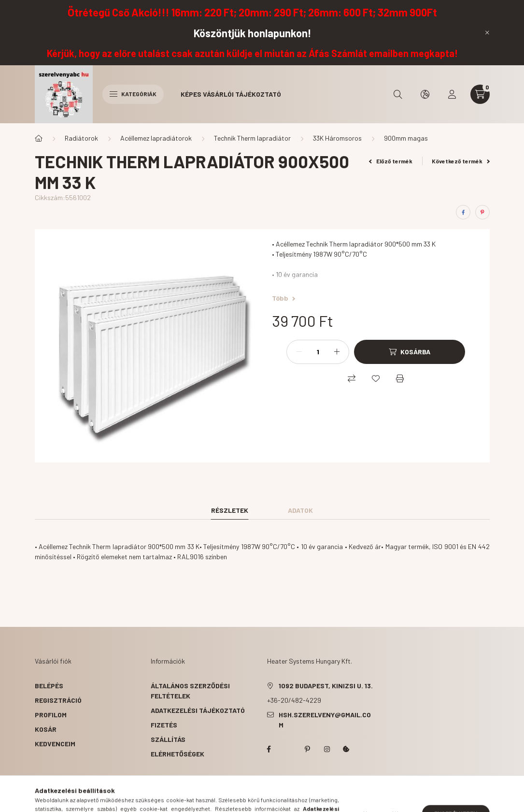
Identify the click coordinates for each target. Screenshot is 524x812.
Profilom (51, 715)
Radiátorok (81, 138)
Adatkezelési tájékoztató (198, 710)
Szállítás (168, 739)
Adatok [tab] (300, 510)
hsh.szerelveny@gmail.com (325, 720)
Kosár (46, 729)
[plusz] (337, 352)
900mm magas (406, 138)
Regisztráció (58, 700)
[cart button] (480, 94)
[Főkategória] (39, 138)
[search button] (398, 94)
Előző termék (391, 161)
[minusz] (299, 352)
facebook (269, 749)
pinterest (308, 749)
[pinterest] (482, 212)
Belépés (49, 686)
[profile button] (452, 94)
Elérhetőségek (177, 754)
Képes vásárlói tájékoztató (231, 94)
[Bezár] (487, 32)
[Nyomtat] (400, 378)
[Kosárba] (410, 352)
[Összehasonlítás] (352, 378)
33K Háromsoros (337, 138)
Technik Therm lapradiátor (252, 138)
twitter (288, 749)
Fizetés (164, 725)
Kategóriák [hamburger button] (133, 94)
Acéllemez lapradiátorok (156, 138)
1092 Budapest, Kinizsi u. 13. (326, 686)
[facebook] (463, 212)
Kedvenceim (55, 744)
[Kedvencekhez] (376, 378)
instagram (327, 749)
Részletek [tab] (230, 510)
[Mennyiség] (318, 352)
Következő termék (461, 161)
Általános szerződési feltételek (190, 691)
